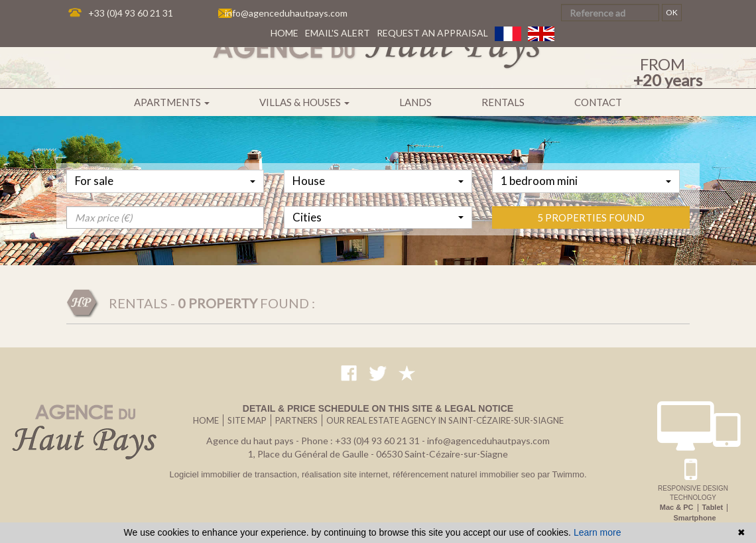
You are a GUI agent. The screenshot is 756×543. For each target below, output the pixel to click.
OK (672, 12)
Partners (296, 420)
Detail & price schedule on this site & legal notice (378, 408)
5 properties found (591, 258)
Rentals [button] (503, 102)
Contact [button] (598, 102)
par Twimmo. (562, 474)
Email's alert (338, 33)
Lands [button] (415, 102)
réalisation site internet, (347, 474)
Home (284, 33)
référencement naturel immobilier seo (465, 474)
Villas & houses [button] (304, 102)
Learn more (598, 532)
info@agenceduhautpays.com (286, 13)
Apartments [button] (172, 102)
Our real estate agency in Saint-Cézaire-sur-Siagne (445, 420)
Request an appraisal (432, 33)
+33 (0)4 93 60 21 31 (131, 13)
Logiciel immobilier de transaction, (235, 474)
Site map (247, 420)
